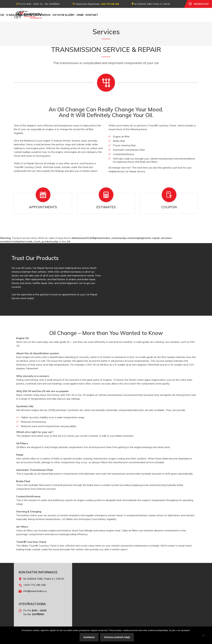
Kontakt (143, 15)
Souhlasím (89, 637)
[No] (203, 635)
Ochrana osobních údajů (117, 637)
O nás (61, 15)
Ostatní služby (115, 15)
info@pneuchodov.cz (35, 591)
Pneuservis (75, 15)
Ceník (131, 15)
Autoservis (93, 15)
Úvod (52, 15)
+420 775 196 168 (110, 4)
